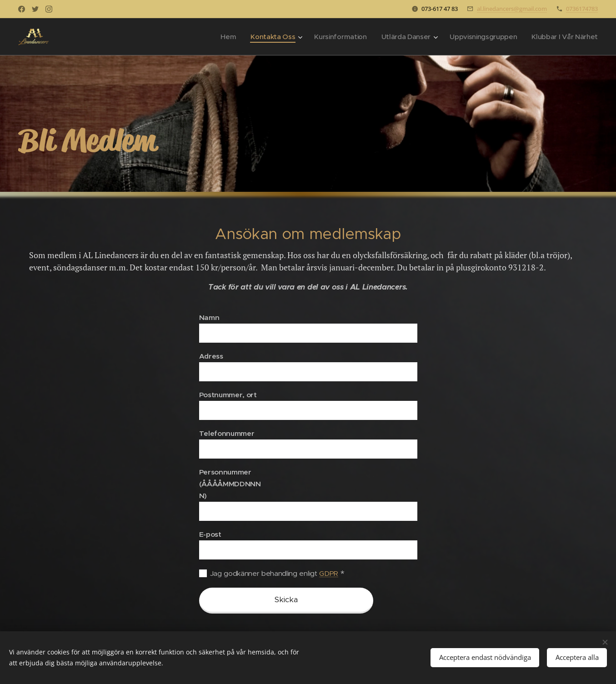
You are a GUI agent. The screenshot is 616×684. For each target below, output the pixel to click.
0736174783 (582, 9)
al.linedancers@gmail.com (512, 9)
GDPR (329, 573)
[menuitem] (219, 37)
